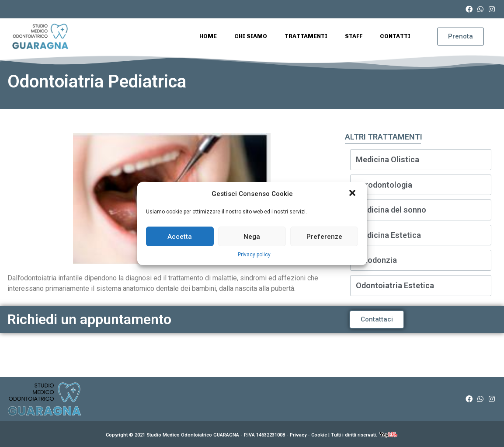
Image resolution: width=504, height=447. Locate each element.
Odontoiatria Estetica (395, 285)
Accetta (180, 237)
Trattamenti (306, 36)
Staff (354, 36)
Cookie (319, 435)
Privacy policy (254, 255)
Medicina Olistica (388, 159)
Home (208, 36)
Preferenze (324, 237)
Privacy (298, 435)
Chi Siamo (251, 36)
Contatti (395, 36)
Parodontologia (384, 185)
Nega (252, 237)
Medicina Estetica (388, 235)
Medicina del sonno (391, 210)
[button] (353, 194)
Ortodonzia (376, 260)
